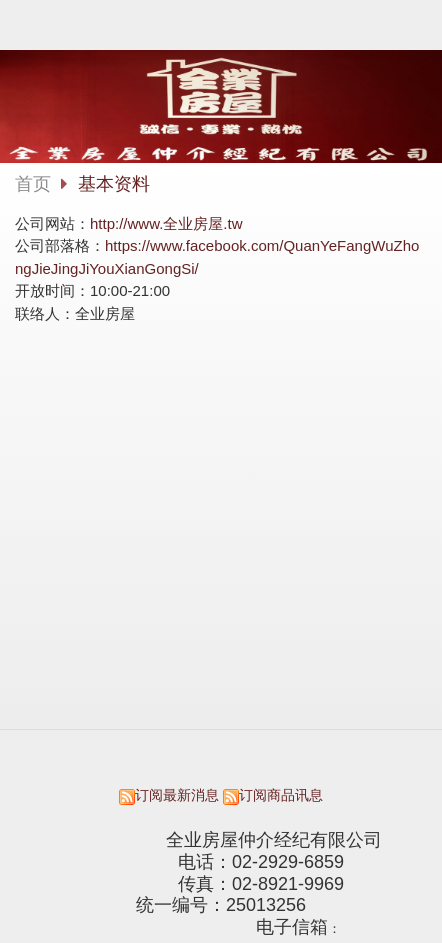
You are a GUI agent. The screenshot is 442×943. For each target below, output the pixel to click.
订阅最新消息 (177, 795)
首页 (33, 184)
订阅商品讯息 (281, 795)
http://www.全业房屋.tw (166, 223)
